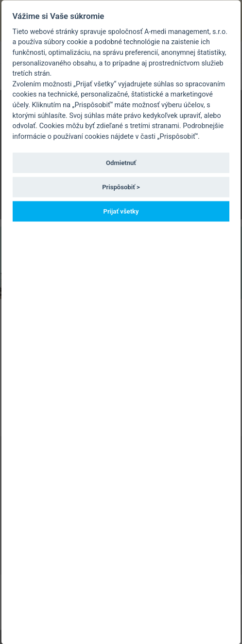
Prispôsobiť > (121, 187)
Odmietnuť (121, 162)
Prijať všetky (121, 211)
